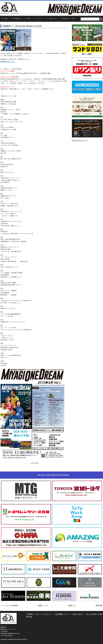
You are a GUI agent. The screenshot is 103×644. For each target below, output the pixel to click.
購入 (74, 19)
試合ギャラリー (53, 19)
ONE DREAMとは (17, 19)
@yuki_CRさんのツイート (80, 140)
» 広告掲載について (61, 614)
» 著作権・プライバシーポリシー (39, 614)
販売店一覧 (66, 19)
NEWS (29, 19)
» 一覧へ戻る (34, 463)
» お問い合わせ (77, 614)
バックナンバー (40, 19)
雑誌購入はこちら (8, 62)
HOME (6, 19)
